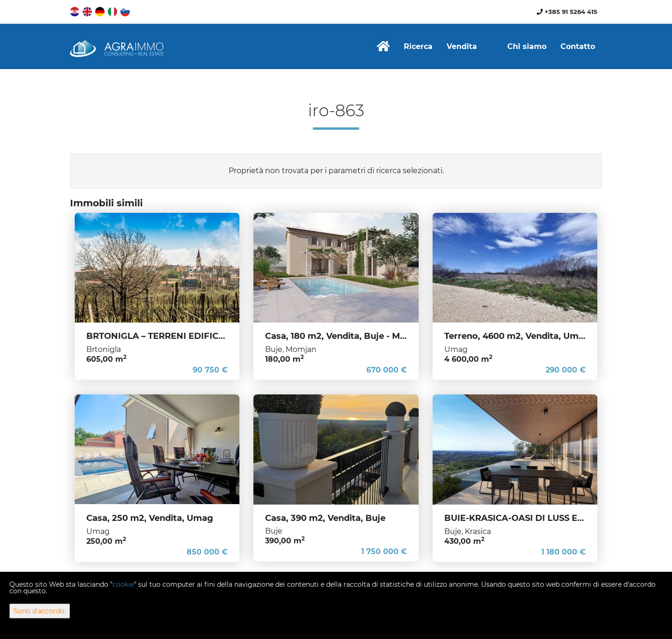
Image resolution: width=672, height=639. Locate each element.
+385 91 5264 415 (567, 12)
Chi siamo (527, 46)
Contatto (578, 46)
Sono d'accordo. (40, 611)
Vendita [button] (462, 46)
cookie (123, 584)
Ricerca (418, 46)
